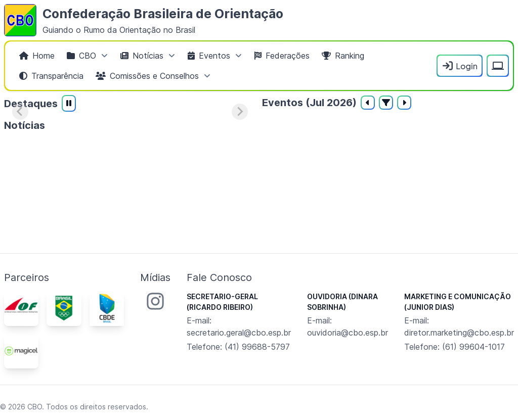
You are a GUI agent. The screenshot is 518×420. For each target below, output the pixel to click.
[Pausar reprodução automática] (69, 103)
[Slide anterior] (20, 112)
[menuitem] (37, 56)
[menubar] (223, 66)
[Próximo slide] (240, 112)
